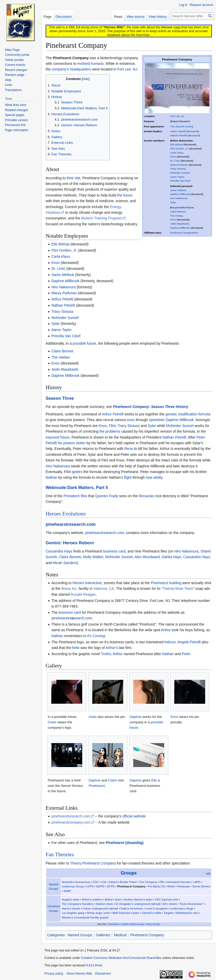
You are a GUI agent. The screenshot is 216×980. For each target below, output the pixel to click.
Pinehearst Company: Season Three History (151, 407)
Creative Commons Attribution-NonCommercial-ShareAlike (121, 958)
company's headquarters (71, 69)
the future (125, 195)
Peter (186, 654)
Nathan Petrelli (178, 135)
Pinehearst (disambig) (124, 843)
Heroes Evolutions (66, 514)
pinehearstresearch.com (71, 524)
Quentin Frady (107, 496)
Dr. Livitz (175, 161)
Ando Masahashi (180, 224)
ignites (77, 472)
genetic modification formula (188, 414)
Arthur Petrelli (178, 131)
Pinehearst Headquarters (184, 233)
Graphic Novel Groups (133, 924)
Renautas (146, 496)
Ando (93, 717)
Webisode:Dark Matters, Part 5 (77, 488)
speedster (157, 420)
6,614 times (94, 965)
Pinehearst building (166, 583)
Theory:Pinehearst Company (93, 863)
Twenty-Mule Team (178, 589)
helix (76, 648)
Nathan (51, 477)
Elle (154, 780)
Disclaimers (103, 974)
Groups (129, 873)
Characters (113, 924)
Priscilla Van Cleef (180, 181)
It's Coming (96, 636)
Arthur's (112, 648)
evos (131, 420)
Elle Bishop (176, 144)
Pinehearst (97, 786)
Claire (52, 722)
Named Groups (80, 935)
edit (208, 874)
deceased (192, 131)
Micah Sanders (65, 563)
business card (114, 551)
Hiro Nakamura (179, 198)
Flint (112, 426)
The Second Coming (182, 126)
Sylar (173, 202)
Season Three (60, 398)
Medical (120, 935)
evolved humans (90, 64)
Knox (173, 157)
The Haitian (177, 216)
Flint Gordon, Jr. (179, 149)
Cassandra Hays (59, 551)
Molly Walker (93, 557)
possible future (184, 207)
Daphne (136, 717)
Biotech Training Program (102, 218)
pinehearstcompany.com (71, 822)
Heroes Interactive (87, 583)
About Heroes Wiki (79, 974)
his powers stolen (72, 443)
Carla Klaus (177, 153)
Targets (168, 913)
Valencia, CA (104, 589)
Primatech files (75, 496)
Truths (106, 654)
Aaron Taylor (177, 177)
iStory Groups (153, 924)
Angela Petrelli (189, 642)
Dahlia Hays (172, 557)
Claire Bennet (178, 212)
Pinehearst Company (147, 935)
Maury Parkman (179, 165)
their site (74, 178)
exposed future (58, 437)
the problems (110, 431)
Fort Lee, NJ (177, 116)
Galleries (103, 935)
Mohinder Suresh (180, 173)
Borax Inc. (69, 589)
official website (134, 816)
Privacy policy (54, 974)
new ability (154, 477)
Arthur (166, 630)
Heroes (167, 27)
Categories (56, 935)
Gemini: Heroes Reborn (70, 543)
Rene (129, 449)
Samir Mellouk (178, 190)
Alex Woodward (147, 557)
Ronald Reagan (83, 594)
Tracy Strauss (178, 169)
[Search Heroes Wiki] (192, 16)
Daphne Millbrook (180, 194)
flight (128, 477)
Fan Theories (60, 854)
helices (170, 642)
